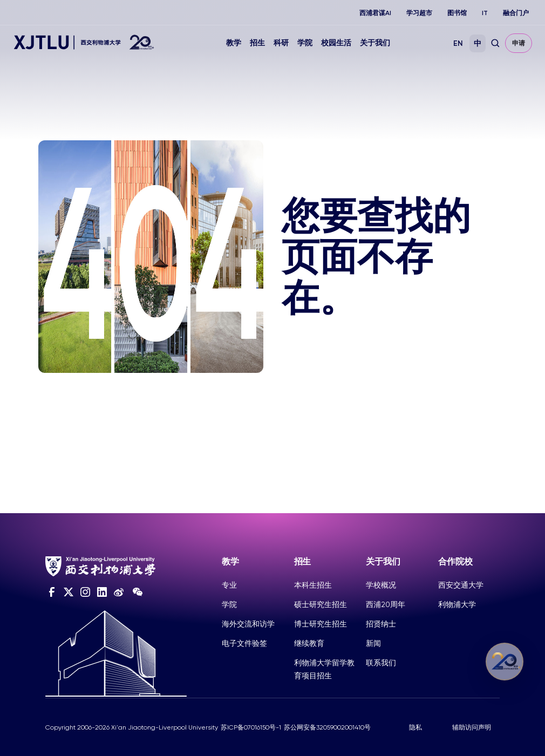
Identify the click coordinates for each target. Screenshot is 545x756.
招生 (257, 43)
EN (458, 43)
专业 (229, 585)
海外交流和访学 (248, 624)
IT (485, 13)
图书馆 (457, 13)
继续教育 (309, 643)
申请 (519, 43)
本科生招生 (313, 585)
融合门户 (516, 13)
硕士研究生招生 (321, 604)
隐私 (415, 727)
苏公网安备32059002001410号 (327, 727)
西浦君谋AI (375, 13)
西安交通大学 (461, 585)
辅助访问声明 (472, 727)
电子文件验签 (244, 643)
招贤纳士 (381, 624)
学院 (305, 43)
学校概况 (381, 585)
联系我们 (381, 663)
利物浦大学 (457, 604)
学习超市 (419, 13)
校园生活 (336, 43)
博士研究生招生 (321, 624)
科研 (281, 43)
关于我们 (375, 43)
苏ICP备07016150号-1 (251, 727)
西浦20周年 (386, 604)
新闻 (373, 643)
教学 (234, 43)
